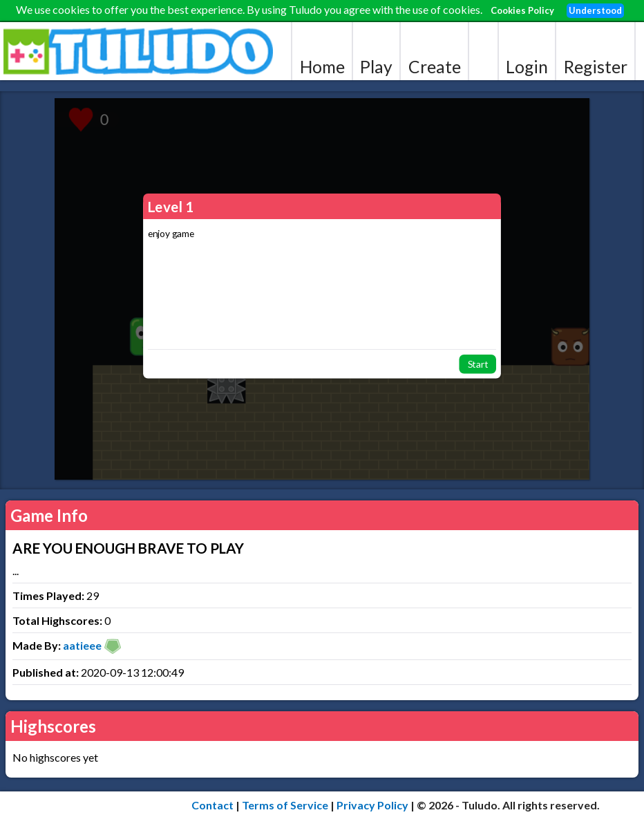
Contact (212, 805)
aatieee (82, 645)
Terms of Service (285, 805)
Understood (595, 10)
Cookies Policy (522, 10)
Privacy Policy (372, 805)
